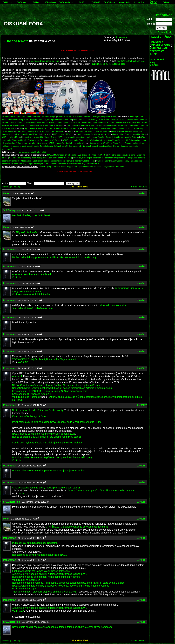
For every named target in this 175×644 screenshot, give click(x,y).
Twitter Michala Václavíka (112, 305)
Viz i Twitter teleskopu (24, 589)
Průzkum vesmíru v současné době (108, 64)
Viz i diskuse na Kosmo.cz (26, 397)
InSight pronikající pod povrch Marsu (100, 116)
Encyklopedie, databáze (113, 167)
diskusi (115, 134)
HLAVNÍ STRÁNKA (161, 37)
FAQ (152, 62)
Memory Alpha (125, 2)
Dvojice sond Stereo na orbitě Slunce (44, 140)
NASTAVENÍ (157, 60)
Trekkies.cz (7, 2)
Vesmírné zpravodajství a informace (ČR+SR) (52, 158)
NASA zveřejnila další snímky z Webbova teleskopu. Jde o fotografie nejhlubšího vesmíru (61, 586)
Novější (18, 187)
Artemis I (17, 376)
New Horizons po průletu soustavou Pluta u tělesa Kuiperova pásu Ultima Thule (45, 122)
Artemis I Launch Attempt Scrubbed (31, 274)
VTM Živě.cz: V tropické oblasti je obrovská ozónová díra (77, 527)
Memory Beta (139, 2)
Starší (134, 187)
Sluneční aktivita (104, 161)
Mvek (6, 193)
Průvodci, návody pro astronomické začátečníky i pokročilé (99, 158)
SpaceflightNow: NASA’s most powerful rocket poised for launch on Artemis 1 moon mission (62, 388)
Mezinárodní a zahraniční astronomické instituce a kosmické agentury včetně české (58, 161)
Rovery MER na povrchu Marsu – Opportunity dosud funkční (78, 137)
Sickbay (36, 2)
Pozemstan (122, 37)
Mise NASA (97, 155)
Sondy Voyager (49, 116)
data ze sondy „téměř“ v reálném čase (106, 143)
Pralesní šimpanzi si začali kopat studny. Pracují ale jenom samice (48, 471)
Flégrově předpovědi (27, 232)
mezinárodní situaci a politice (45, 61)
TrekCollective (110, 2)
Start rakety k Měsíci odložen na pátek (33, 308)
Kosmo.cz (23, 494)
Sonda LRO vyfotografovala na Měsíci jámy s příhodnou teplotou (47, 443)
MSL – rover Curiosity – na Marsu (95, 131)
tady (70, 125)
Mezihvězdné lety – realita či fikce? (31, 215)
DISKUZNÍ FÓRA (161, 45)
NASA (50, 155)
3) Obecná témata (15, 41)
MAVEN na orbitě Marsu (84, 125)
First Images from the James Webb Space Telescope (41, 571)
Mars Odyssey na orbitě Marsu (36, 137)
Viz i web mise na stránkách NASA (31, 294)
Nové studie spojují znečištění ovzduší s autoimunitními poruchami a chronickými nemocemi (62, 627)
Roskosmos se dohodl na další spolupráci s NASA (39, 555)
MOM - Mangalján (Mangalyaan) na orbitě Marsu (117, 125)
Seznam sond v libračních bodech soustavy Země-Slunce (94, 146)
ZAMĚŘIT (142, 193)
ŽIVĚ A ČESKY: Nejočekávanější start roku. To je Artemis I (44, 359)
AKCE (153, 54)
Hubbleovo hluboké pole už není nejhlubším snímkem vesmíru (46, 577)
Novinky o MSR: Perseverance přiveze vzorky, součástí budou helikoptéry (52, 457)
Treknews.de (168, 2)
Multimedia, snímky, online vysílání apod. (72, 155)
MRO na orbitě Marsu (11, 137)
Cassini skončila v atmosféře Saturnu (122, 137)
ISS (105, 155)
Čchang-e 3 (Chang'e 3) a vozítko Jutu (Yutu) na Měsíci (40, 131)
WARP (81, 2)
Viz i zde (17, 277)
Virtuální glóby (45, 167)
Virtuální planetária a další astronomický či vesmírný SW (75, 164)
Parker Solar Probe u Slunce (70, 116)
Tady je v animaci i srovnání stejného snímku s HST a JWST (45, 592)
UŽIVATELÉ (157, 42)
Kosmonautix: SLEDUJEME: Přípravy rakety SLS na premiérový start (50, 391)
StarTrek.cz (22, 2)
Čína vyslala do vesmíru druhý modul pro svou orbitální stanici (46, 488)
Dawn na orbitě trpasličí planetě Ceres (46, 125)
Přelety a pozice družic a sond (122, 155)
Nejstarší (143, 187)
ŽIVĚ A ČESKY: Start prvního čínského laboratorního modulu (101, 491)
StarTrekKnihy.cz (66, 2)
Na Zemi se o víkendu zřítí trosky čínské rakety (38, 410)
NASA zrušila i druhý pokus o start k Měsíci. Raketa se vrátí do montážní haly (54, 257)
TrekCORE (96, 2)
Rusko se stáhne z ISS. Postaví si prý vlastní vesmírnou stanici (46, 437)
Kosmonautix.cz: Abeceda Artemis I (31, 394)
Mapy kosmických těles (38, 164)
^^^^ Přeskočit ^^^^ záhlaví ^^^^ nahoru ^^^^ (75, 172)
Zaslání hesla (165, 32)
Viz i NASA (18, 611)
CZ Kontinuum (50, 2)
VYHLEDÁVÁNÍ (159, 48)
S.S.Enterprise (11, 210)
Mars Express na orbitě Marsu (133, 134)
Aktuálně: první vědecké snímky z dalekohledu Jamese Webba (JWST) (51, 574)
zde (21, 128)
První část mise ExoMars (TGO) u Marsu (92, 119)
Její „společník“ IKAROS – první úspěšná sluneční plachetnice (52, 128)
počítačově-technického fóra (131, 61)
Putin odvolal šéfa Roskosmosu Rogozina (35, 543)
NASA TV (22, 362)
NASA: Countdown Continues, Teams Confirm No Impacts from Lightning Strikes (56, 385)
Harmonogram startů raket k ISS (32, 152)
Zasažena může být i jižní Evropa (30, 416)
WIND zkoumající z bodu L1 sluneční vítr (67, 143)
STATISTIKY (157, 51)
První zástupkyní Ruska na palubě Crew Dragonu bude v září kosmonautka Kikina (57, 422)
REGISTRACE (164, 15)
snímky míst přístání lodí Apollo (96, 134)
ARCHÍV (155, 65)
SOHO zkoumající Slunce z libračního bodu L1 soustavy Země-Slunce (93, 140)
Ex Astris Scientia (153, 2)
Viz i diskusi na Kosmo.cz (26, 580)
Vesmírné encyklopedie (20, 158)
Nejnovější (7, 187)
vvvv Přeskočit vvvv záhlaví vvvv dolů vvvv (75, 50)
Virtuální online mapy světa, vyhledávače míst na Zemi (77, 167)
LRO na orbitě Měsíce (63, 134)
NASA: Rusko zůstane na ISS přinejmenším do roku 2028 (44, 434)
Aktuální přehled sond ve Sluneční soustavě (21, 116)
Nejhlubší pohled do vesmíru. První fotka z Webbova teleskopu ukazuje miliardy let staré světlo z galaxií (69, 583)
